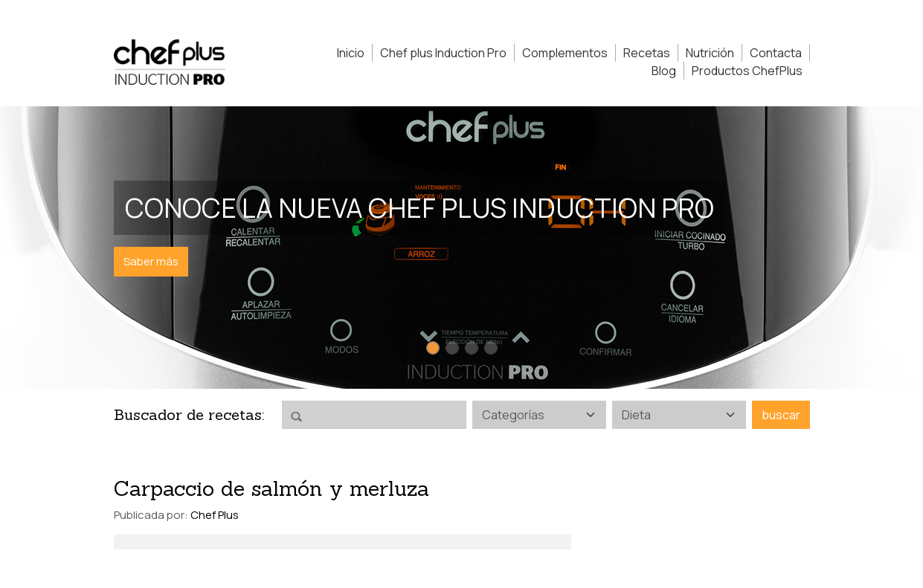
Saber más (151, 261)
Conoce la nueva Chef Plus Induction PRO (419, 208)
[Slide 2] (452, 348)
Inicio (351, 53)
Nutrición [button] (710, 53)
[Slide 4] (491, 348)
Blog (664, 71)
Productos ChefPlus (747, 71)
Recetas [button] (647, 53)
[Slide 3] (472, 348)
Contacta (776, 53)
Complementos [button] (565, 53)
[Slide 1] (433, 348)
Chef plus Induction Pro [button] (443, 53)
